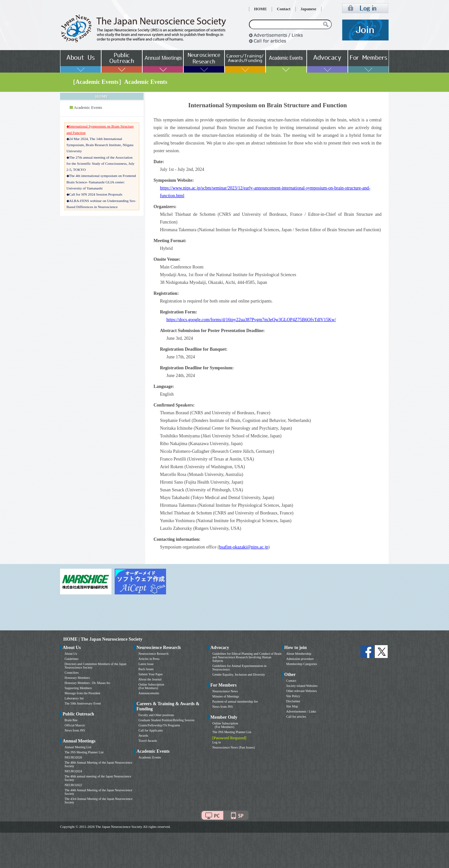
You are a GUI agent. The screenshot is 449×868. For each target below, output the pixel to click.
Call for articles (296, 717)
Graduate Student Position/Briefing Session (166, 720)
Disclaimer (293, 701)
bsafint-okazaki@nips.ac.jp (244, 547)
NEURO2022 (73, 785)
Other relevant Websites (302, 691)
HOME (260, 9)
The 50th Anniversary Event (83, 703)
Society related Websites (302, 686)
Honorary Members (77, 678)
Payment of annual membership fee (235, 701)
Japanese (308, 9)
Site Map (292, 706)
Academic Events (88, 108)
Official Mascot (75, 725)
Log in (216, 742)
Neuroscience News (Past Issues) (233, 747)
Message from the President (82, 693)
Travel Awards (148, 741)
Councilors (72, 673)
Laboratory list (74, 698)
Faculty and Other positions (156, 715)
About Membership (299, 654)
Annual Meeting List (78, 747)
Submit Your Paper (151, 674)
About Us (71, 654)
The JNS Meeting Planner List (84, 752)
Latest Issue (146, 664)
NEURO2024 (73, 771)
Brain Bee (71, 720)
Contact (284, 9)
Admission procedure (300, 659)
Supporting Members (78, 688)
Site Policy (293, 696)
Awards (143, 736)
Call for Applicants (151, 730)
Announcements (149, 693)
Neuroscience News (225, 691)
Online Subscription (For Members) (151, 686)
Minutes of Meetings (226, 696)
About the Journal (150, 679)
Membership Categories (302, 664)
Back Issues (146, 669)
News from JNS (75, 730)
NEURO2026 (73, 757)
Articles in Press (149, 659)
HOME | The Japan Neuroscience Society (103, 639)
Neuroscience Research (154, 654)
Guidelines (71, 659)
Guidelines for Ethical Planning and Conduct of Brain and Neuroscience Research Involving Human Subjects (247, 657)
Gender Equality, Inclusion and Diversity (239, 675)
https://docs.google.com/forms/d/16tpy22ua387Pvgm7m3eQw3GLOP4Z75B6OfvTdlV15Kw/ (251, 320)
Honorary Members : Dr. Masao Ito (87, 683)
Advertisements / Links (301, 711)
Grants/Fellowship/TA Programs (159, 725)
